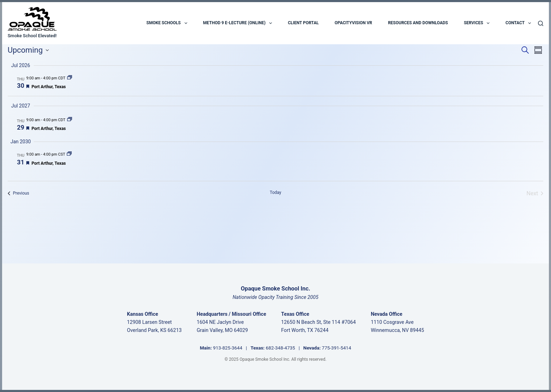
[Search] (541, 23)
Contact (518, 23)
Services (477, 23)
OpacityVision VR (353, 23)
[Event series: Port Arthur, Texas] (70, 78)
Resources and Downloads (418, 23)
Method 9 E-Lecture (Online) (238, 23)
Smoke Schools (167, 23)
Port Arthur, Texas (49, 87)
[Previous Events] (18, 194)
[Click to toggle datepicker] (28, 50)
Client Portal (303, 23)
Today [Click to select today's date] (275, 192)
